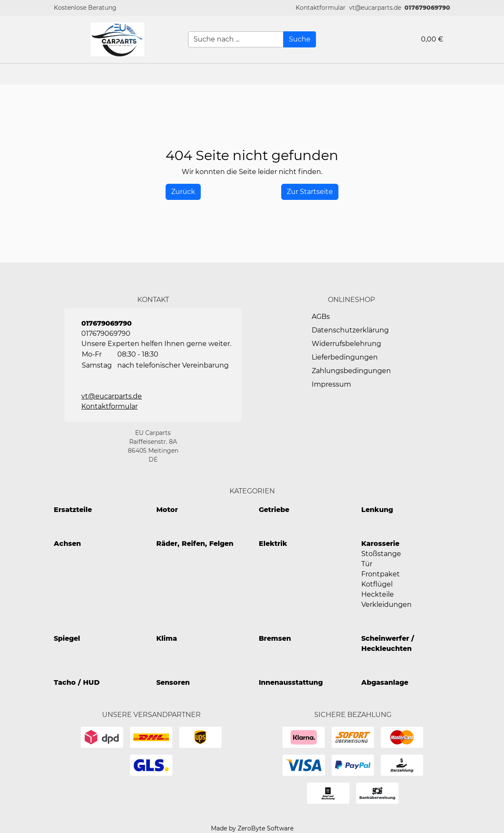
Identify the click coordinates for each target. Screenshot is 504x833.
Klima (167, 638)
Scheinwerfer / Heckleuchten (388, 643)
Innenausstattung (291, 682)
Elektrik (273, 544)
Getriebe (274, 510)
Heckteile (378, 594)
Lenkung (377, 510)
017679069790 (427, 8)
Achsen (67, 544)
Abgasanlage (385, 682)
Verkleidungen (386, 605)
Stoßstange (381, 554)
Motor (167, 510)
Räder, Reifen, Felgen (195, 544)
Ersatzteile (73, 510)
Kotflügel (377, 584)
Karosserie (380, 544)
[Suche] (300, 39)
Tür (367, 564)
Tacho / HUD (77, 682)
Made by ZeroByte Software (252, 828)
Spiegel (67, 638)
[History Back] (183, 192)
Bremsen (275, 638)
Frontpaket (381, 574)
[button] (321, 8)
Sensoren (173, 682)
